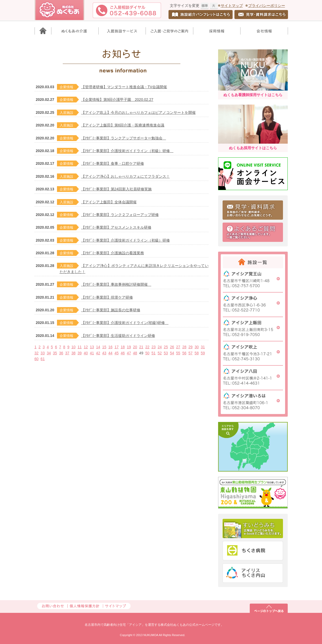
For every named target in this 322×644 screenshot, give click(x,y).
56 (184, 353)
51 (153, 353)
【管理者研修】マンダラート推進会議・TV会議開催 (124, 87)
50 (147, 353)
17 (117, 347)
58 (197, 353)
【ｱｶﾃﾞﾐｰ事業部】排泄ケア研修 (107, 297)
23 (153, 347)
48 (135, 353)
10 (74, 347)
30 (197, 347)
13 (92, 347)
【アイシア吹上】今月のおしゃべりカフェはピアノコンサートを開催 (138, 112)
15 (104, 347)
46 (123, 353)
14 (98, 347)
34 (49, 353)
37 (67, 353)
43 (104, 353)
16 (110, 347)
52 (160, 353)
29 (191, 347)
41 (92, 353)
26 (172, 347)
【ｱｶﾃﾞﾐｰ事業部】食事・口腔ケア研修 (113, 163)
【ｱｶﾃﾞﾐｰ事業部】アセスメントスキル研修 (116, 227)
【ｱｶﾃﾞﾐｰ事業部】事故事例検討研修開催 (116, 284)
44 (110, 353)
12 (86, 347)
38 (74, 353)
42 (98, 353)
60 (37, 359)
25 (166, 347)
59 (203, 353)
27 (178, 347)
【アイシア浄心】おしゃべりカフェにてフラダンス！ (126, 176)
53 (166, 353)
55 (178, 353)
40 (86, 353)
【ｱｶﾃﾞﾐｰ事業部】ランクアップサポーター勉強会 (124, 138)
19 (129, 347)
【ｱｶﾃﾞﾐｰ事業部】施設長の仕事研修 (111, 310)
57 (190, 353)
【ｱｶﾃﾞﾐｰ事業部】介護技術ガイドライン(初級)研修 (125, 323)
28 (184, 347)
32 (37, 353)
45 (117, 353)
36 (61, 353)
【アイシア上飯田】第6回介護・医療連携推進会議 (123, 125)
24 (160, 347)
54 (172, 353)
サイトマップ (232, 6)
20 (135, 347)
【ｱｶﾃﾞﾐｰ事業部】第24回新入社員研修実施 (117, 189)
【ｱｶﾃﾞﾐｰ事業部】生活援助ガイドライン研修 (118, 336)
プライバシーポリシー (267, 6)
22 (147, 347)
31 (203, 347)
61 (43, 359)
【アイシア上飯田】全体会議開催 (109, 202)
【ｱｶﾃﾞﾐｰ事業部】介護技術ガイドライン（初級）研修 (127, 151)
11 (80, 347)
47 (129, 353)
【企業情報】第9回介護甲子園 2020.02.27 (117, 100)
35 (55, 353)
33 (43, 353)
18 (123, 347)
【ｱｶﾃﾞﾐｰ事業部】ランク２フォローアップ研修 (120, 215)
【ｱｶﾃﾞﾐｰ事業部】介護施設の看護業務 (113, 253)
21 (141, 347)
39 (80, 353)
